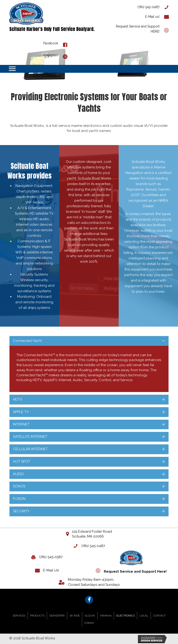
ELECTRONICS (126, 616)
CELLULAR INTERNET (30, 449)
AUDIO (18, 474)
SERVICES (19, 616)
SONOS (19, 486)
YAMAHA (106, 616)
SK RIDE (75, 616)
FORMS (89, 623)
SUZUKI (90, 616)
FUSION (19, 499)
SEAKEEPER (57, 616)
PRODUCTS (37, 616)
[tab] (89, 341)
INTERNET (21, 424)
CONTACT (159, 616)
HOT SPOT (22, 462)
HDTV (18, 399)
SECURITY (21, 511)
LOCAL (144, 616)
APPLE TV (21, 412)
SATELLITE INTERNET (30, 437)
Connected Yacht (27, 341)
